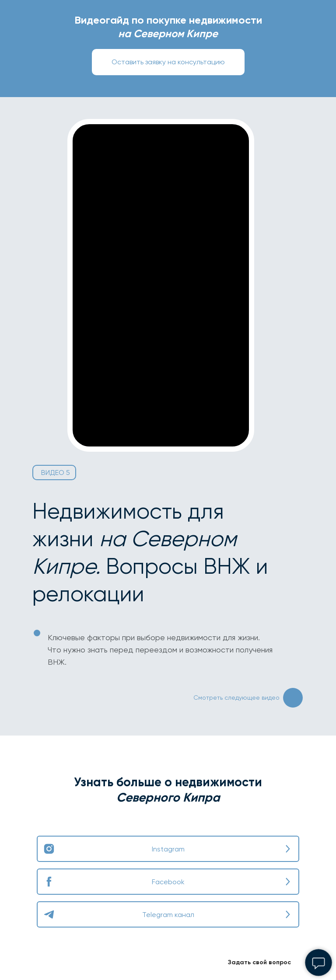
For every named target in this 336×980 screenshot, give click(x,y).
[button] (168, 62)
